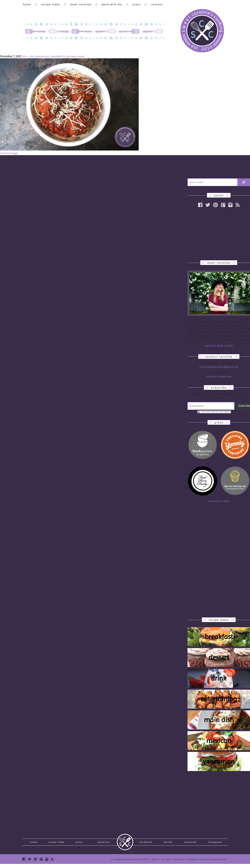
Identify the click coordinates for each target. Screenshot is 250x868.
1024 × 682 (28, 57)
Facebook (146, 843)
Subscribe (244, 406)
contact (150, 5)
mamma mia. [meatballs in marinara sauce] (60, 57)
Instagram (215, 843)
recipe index (49, 5)
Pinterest (191, 843)
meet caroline (78, 5)
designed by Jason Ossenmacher (207, 862)
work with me (108, 5)
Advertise (104, 843)
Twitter (168, 843)
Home (34, 843)
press (131, 5)
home (26, 5)
